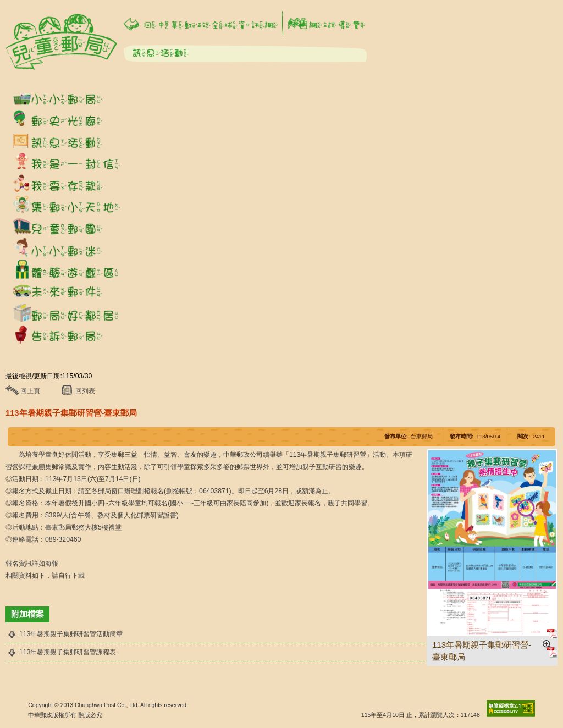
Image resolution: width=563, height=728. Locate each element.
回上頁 (30, 391)
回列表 (85, 391)
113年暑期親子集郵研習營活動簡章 (71, 634)
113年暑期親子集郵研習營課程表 (68, 652)
